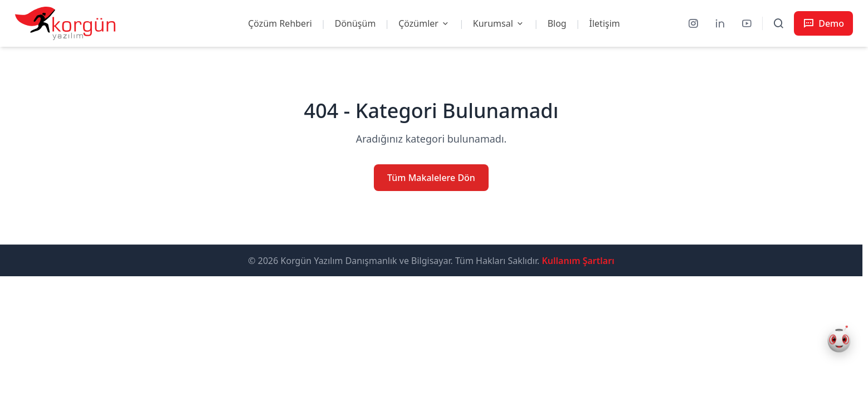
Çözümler (424, 23)
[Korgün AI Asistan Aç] (839, 341)
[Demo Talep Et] (823, 23)
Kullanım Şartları (578, 261)
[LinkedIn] (720, 23)
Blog (557, 23)
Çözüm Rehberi (280, 23)
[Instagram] (693, 23)
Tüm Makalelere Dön (431, 178)
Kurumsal (499, 23)
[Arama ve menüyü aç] (778, 23)
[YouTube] (747, 23)
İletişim (605, 23)
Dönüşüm (355, 23)
